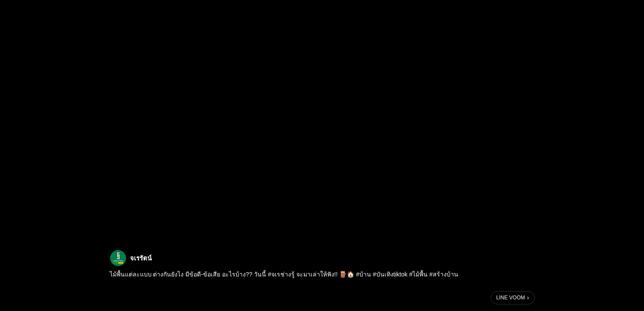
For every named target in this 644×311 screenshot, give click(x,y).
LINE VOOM (511, 298)
